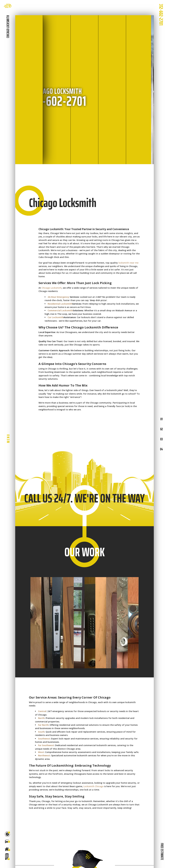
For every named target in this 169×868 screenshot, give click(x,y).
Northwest (44, 755)
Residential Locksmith (60, 304)
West (41, 752)
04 (161, 449)
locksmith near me (128, 263)
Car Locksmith (56, 317)
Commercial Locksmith (60, 310)
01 (161, 419)
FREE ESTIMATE (162, 851)
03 (161, 439)
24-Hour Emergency (58, 297)
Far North (43, 725)
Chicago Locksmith (52, 288)
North (41, 718)
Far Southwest (46, 745)
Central (42, 711)
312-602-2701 (161, 15)
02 (161, 429)
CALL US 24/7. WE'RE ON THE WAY (84, 498)
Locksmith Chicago (93, 786)
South (41, 732)
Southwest (44, 739)
